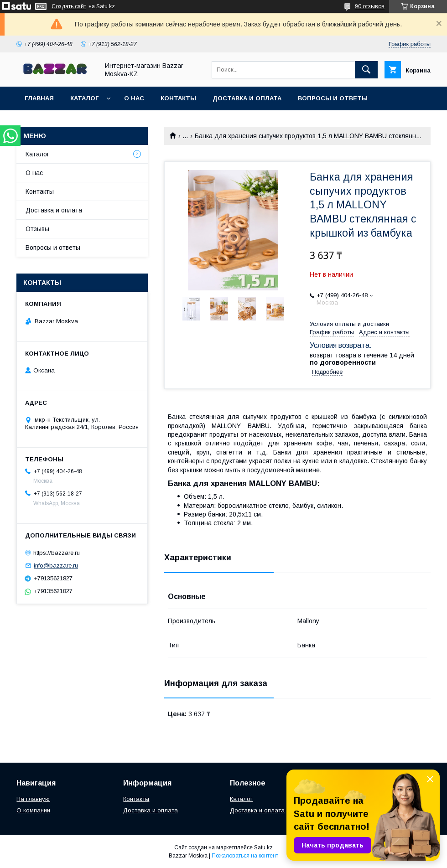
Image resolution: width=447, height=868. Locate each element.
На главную (33, 799)
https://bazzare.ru (57, 552)
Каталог (84, 98)
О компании (33, 810)
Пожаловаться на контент (245, 856)
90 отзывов (370, 6)
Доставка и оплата (247, 98)
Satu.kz (263, 847)
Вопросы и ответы (333, 98)
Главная (39, 98)
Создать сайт (69, 6)
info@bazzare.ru (56, 566)
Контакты (178, 98)
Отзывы (37, 229)
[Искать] (366, 70)
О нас (134, 98)
